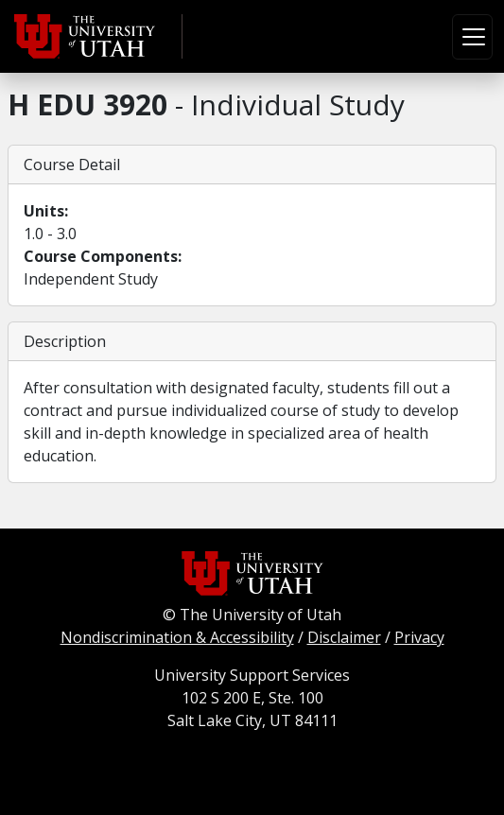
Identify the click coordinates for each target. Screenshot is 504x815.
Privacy (419, 637)
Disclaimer (344, 637)
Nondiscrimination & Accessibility (177, 637)
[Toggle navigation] (472, 37)
